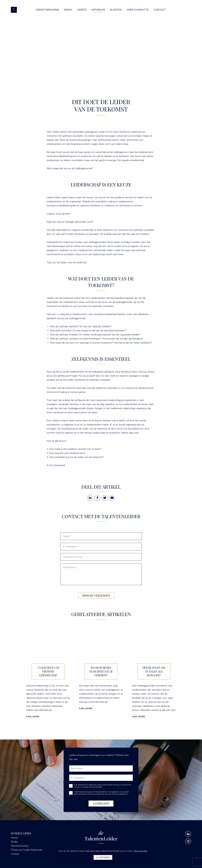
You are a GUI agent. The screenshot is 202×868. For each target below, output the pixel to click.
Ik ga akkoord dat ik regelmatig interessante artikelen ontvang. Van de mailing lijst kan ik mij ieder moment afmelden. (103, 786)
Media (14, 842)
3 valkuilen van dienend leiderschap (48, 671)
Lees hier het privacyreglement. (116, 794)
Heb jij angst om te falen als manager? (154, 671)
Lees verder (33, 716)
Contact (15, 854)
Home (14, 838)
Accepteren (103, 857)
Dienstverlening (19, 846)
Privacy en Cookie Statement (26, 850)
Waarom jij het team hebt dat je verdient (101, 671)
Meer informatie (141, 851)
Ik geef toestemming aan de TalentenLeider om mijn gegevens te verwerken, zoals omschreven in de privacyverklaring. (102, 793)
